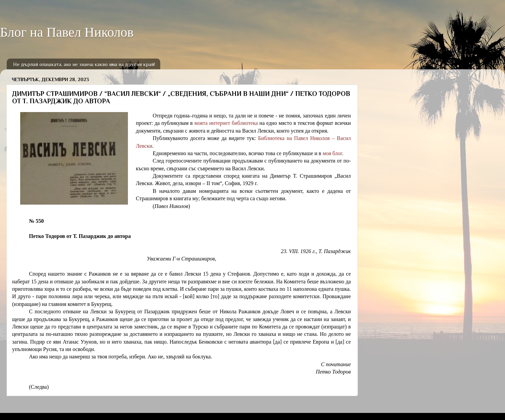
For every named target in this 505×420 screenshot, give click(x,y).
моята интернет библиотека (226, 123)
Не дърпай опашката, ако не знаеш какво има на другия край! (84, 64)
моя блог (332, 153)
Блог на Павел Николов (67, 32)
